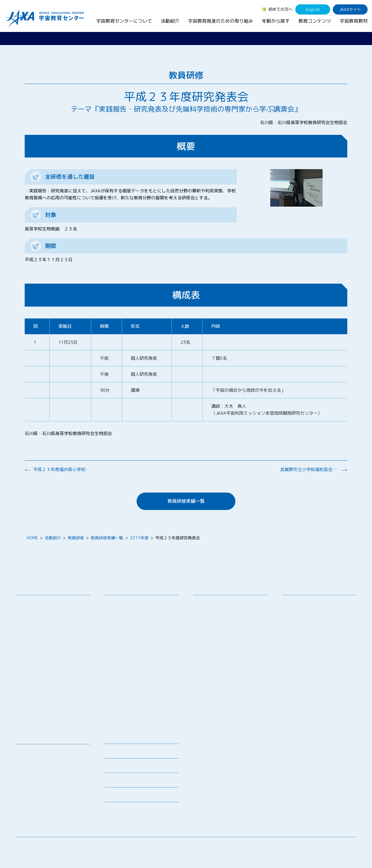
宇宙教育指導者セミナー (131, 654)
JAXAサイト (350, 9)
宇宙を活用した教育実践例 (133, 719)
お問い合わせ (33, 624)
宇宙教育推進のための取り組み (221, 21)
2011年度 (139, 538)
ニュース (113, 738)
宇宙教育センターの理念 (43, 603)
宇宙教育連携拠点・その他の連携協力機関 (55, 613)
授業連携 (117, 610)
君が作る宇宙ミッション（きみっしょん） (144, 680)
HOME (32, 538)
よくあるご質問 (119, 782)
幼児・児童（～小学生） (309, 603)
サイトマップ (308, 846)
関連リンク (115, 767)
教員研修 (76, 538)
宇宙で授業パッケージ (129, 631)
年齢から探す (276, 21)
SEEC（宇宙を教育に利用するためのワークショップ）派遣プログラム (142, 621)
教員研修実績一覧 (186, 501)
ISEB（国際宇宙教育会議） (134, 712)
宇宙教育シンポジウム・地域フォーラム (220, 606)
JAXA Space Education (42, 811)
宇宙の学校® (121, 646)
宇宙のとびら (33, 767)
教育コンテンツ (315, 21)
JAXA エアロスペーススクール (137, 669)
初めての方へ (280, 9)
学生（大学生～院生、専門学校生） (319, 618)
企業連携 (206, 624)
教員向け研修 (121, 603)
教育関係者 (296, 633)
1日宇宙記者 (120, 690)
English (313, 9)
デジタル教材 (33, 759)
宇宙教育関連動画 (37, 782)
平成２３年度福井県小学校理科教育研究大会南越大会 (62, 469)
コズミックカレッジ (127, 639)
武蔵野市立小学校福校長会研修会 (309, 469)
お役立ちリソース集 (39, 774)
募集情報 (113, 753)
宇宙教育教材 (354, 21)
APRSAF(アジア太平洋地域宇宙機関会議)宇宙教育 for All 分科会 (143, 701)
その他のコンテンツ (39, 803)
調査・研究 (208, 616)
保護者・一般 (298, 625)
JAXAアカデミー (124, 662)
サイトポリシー (342, 846)
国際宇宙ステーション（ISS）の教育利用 (48, 792)
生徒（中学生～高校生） (309, 610)
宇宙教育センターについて (124, 21)
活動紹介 (170, 21)
